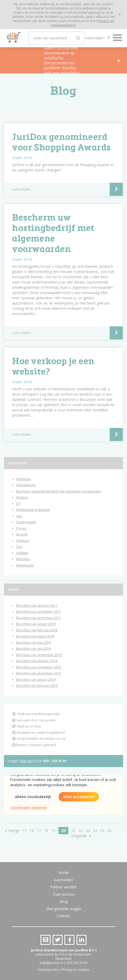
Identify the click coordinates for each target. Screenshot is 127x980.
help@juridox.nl (51, 963)
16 (32, 830)
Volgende (79, 836)
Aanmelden (96, 38)
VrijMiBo (22, 553)
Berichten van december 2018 (38, 673)
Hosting (22, 497)
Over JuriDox (64, 894)
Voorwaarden (48, 970)
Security (22, 534)
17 (39, 830)
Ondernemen (26, 522)
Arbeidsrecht (26, 485)
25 (102, 830)
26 (109, 830)
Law (19, 516)
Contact (63, 916)
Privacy (21, 528)
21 (73, 830)
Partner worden (63, 887)
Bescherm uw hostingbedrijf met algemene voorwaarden (59, 491)
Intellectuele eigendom (33, 510)
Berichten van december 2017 (38, 618)
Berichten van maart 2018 (35, 636)
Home (64, 872)
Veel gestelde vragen (64, 909)
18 (46, 830)
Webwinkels (25, 565)
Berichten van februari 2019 (37, 686)
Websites (23, 559)
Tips (19, 547)
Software (23, 541)
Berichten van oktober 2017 (37, 606)
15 (24, 830)
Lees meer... (22, 189)
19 (53, 830)
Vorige (14, 830)
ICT (18, 504)
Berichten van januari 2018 (36, 624)
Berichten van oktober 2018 (37, 661)
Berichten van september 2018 (39, 655)
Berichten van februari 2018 (37, 630)
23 (88, 830)
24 (95, 830)
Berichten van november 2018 (38, 667)
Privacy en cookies (75, 970)
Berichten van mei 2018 (33, 643)
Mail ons (27, 761)
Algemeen (24, 479)
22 (81, 830)
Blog (64, 901)
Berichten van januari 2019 (36, 680)
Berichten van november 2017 (38, 612)
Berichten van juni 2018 (33, 649)
